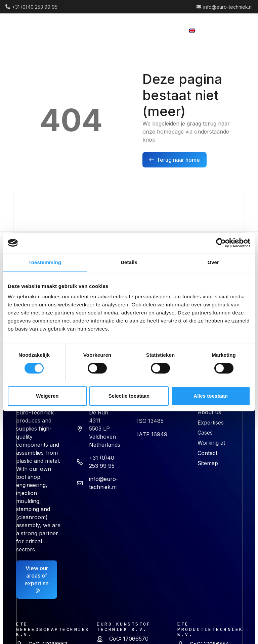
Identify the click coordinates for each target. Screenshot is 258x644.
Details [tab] (129, 262)
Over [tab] (213, 262)
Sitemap (208, 463)
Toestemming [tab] (45, 262)
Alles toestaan (211, 396)
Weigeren (47, 396)
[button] (129, 30)
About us (209, 412)
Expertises (211, 423)
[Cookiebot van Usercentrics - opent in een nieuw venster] (221, 243)
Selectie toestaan (129, 396)
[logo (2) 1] (32, 30)
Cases (205, 433)
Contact (207, 453)
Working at (211, 443)
